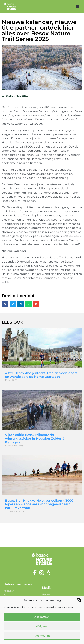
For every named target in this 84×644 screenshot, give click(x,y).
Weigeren (42, 626)
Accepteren (42, 617)
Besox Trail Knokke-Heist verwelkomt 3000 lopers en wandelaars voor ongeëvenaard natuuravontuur (39, 504)
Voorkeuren (42, 636)
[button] (79, 600)
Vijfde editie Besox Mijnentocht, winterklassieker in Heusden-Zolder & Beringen (35, 439)
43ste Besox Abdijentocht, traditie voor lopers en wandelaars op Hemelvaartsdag (41, 375)
